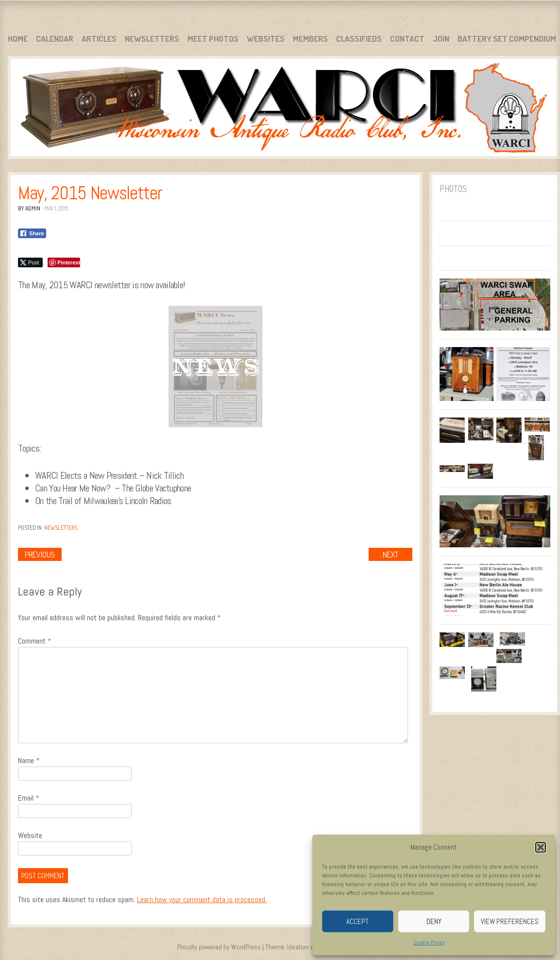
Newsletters (152, 39)
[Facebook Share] (32, 233)
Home (18, 39)
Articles (99, 39)
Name (29, 760)
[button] (541, 847)
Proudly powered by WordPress (219, 947)
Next (390, 555)
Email (29, 798)
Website (30, 835)
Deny (434, 921)
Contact (407, 39)
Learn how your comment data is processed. (202, 899)
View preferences (510, 921)
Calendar (55, 39)
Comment (35, 641)
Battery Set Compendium (507, 39)
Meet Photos (213, 39)
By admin (29, 208)
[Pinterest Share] (64, 262)
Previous (40, 555)
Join (441, 39)
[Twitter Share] (30, 262)
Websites (266, 39)
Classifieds (359, 39)
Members (310, 39)
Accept (357, 921)
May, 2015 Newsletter (90, 193)
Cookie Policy (429, 943)
